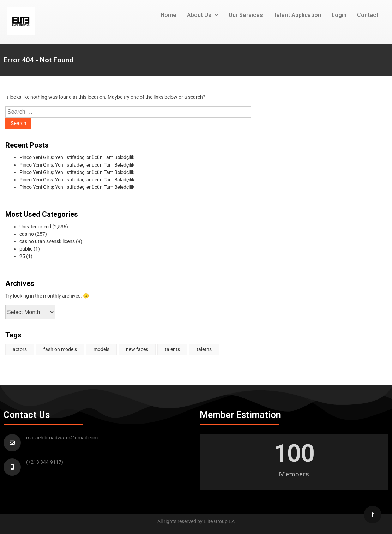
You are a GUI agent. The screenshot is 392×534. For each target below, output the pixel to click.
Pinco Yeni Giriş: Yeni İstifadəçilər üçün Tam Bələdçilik (77, 157)
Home (168, 15)
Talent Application (297, 15)
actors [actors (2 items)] (20, 349)
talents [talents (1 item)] (172, 349)
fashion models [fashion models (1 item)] (60, 349)
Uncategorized (35, 227)
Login (339, 15)
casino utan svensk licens (47, 241)
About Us (203, 15)
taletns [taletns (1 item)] (204, 349)
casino (27, 234)
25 (22, 256)
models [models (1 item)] (101, 349)
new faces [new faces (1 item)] (137, 349)
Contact (368, 15)
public (26, 249)
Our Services (246, 15)
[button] (203, 15)
